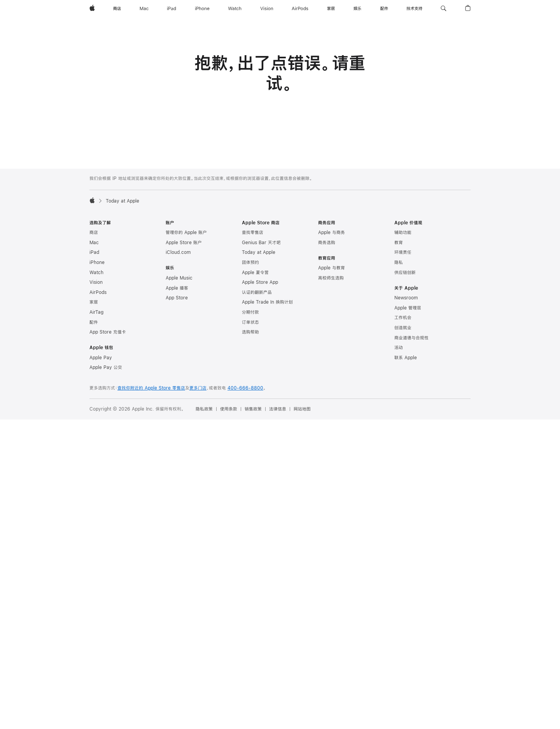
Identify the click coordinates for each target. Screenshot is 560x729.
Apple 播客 (177, 288)
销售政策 (253, 409)
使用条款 (229, 409)
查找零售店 (253, 233)
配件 (94, 322)
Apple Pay (101, 358)
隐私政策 (204, 409)
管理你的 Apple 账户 (186, 233)
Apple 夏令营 (255, 273)
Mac (94, 243)
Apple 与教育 (332, 268)
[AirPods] (300, 9)
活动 (399, 348)
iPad (94, 252)
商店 (94, 233)
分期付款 (250, 312)
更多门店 (198, 388)
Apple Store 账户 (184, 243)
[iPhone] (202, 9)
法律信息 (278, 409)
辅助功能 (403, 233)
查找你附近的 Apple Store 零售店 (151, 388)
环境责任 (403, 252)
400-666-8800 (245, 388)
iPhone (97, 262)
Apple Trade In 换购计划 (267, 302)
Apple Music (179, 278)
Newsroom (406, 298)
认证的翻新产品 (257, 292)
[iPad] (171, 9)
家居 (94, 302)
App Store (177, 298)
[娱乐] (357, 9)
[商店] (117, 9)
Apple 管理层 (408, 308)
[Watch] (235, 9)
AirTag (96, 312)
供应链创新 (405, 273)
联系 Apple (406, 358)
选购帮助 (250, 332)
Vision (96, 282)
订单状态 (250, 322)
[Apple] (92, 9)
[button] (444, 9)
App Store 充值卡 (108, 332)
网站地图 (302, 409)
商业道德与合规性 (411, 338)
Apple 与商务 (332, 233)
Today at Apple (259, 252)
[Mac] (144, 9)
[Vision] (267, 9)
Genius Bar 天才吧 (261, 243)
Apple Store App (260, 282)
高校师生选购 (331, 278)
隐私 (399, 262)
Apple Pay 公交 (106, 367)
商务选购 (327, 243)
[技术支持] (414, 9)
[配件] (384, 9)
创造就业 (403, 328)
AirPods (98, 292)
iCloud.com (178, 252)
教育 (399, 243)
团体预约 (250, 262)
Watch (96, 273)
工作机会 (403, 318)
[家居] (331, 9)
